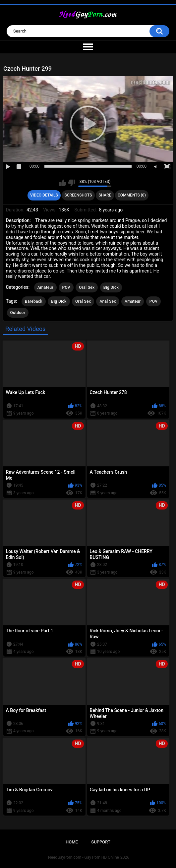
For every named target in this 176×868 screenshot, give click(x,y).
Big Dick (111, 287)
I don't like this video (71, 183)
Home (72, 842)
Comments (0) (132, 195)
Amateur (45, 287)
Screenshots (78, 195)
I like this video (63, 183)
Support (101, 842)
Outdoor (18, 313)
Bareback (34, 301)
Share (105, 195)
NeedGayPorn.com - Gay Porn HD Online (84, 857)
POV (66, 287)
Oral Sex (87, 287)
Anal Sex (108, 301)
